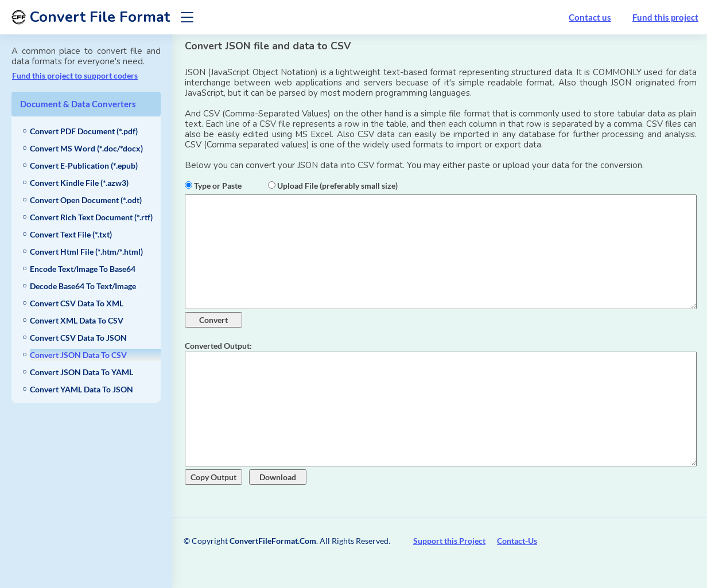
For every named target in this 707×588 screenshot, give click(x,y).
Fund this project (665, 17)
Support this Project (449, 541)
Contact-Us (517, 541)
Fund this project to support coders (75, 75)
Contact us (590, 17)
